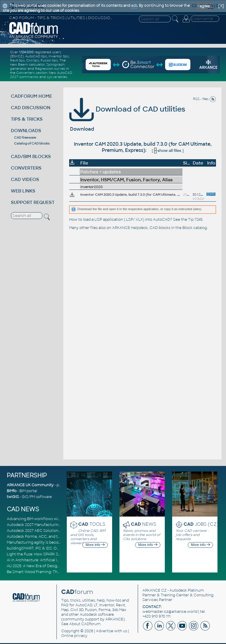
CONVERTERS (26, 168)
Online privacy (74, 636)
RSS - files (205, 99)
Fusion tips (49, 60)
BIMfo (12, 491)
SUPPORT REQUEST (33, 202)
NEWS (144, 524)
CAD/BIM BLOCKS (31, 156)
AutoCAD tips (36, 56)
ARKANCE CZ (154, 590)
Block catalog (195, 228)
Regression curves (50, 69)
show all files (168, 151)
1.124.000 (26, 52)
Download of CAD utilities (127, 109)
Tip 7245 (195, 220)
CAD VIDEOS (25, 179)
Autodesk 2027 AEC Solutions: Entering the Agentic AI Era (59, 531)
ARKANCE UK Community (30, 485)
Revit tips (17, 60)
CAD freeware (25, 137)
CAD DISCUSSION (31, 108)
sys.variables (57, 77)
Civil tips (33, 60)
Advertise (105, 631)
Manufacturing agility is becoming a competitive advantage (60, 542)
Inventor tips (59, 56)
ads (134, 6)
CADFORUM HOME (31, 96)
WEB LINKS (23, 191)
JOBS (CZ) (201, 524)
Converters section (32, 73)
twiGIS (13, 497)
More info (95, 545)
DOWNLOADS (26, 131)
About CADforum (85, 624)
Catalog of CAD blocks (32, 143)
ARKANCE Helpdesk (130, 228)
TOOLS (92, 524)
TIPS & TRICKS (27, 119)
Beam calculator (31, 64)
